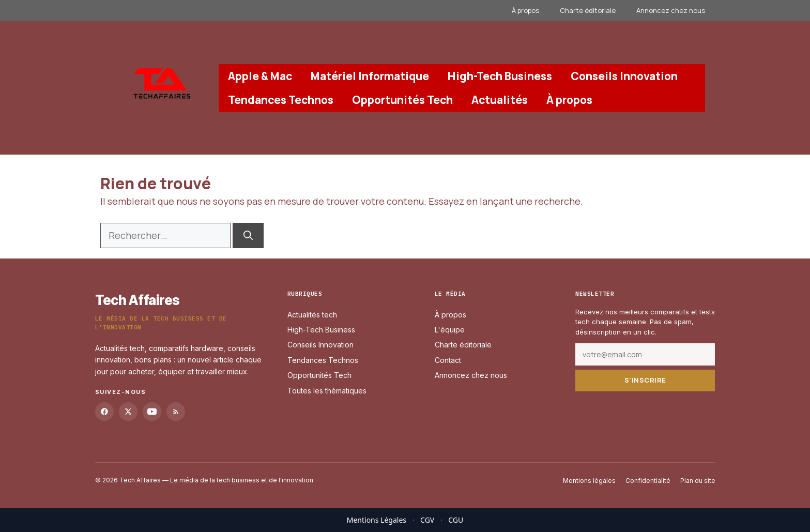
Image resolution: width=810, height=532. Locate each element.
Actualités (500, 100)
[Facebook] (104, 411)
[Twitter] (128, 411)
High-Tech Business (500, 76)
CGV (427, 520)
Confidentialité (648, 480)
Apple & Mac (260, 76)
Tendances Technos (281, 100)
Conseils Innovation (624, 76)
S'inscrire (645, 380)
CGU (456, 520)
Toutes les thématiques (327, 390)
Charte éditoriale (588, 10)
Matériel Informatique (370, 76)
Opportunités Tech (402, 100)
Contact (448, 360)
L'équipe (450, 330)
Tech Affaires (137, 300)
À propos (525, 10)
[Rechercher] (248, 235)
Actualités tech (312, 314)
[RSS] (176, 411)
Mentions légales (589, 480)
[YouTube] (152, 411)
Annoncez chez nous (671, 10)
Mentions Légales (377, 520)
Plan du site (698, 480)
